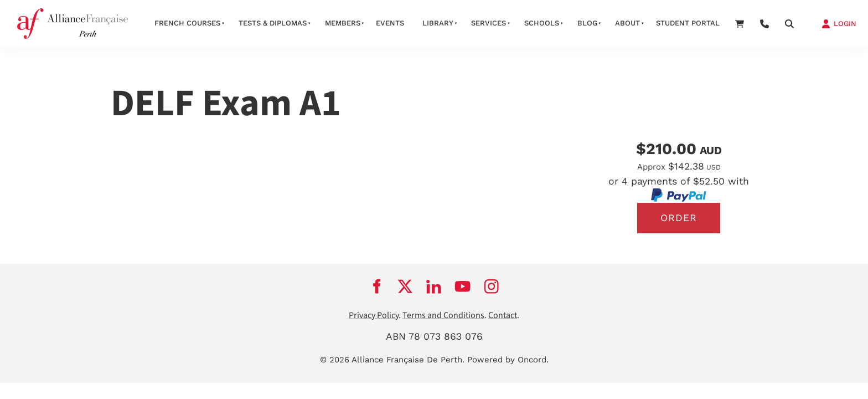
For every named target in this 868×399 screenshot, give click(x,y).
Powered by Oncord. (508, 360)
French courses (187, 23)
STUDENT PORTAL (688, 23)
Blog (587, 23)
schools (542, 23)
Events (390, 23)
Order (679, 218)
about (627, 23)
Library (438, 23)
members (343, 23)
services (489, 23)
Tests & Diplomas (273, 23)
